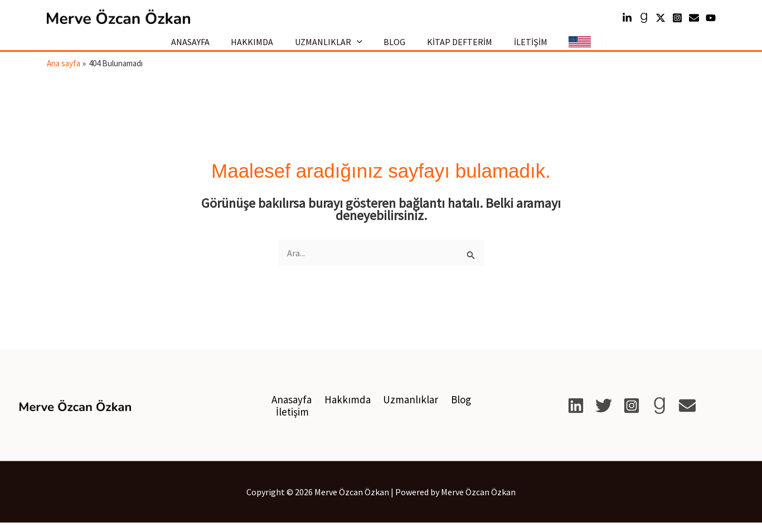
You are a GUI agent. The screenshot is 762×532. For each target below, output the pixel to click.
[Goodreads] (644, 18)
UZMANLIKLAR (333, 46)
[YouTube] (711, 18)
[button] (361, 47)
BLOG (394, 46)
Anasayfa (290, 409)
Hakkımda (344, 409)
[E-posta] (687, 415)
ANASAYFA (202, 46)
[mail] (694, 18)
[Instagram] (677, 18)
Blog (453, 409)
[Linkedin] (627, 18)
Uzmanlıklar (405, 409)
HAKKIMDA (260, 46)
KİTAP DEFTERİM (456, 46)
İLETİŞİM (523, 46)
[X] (604, 415)
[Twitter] (661, 18)
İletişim (292, 421)
